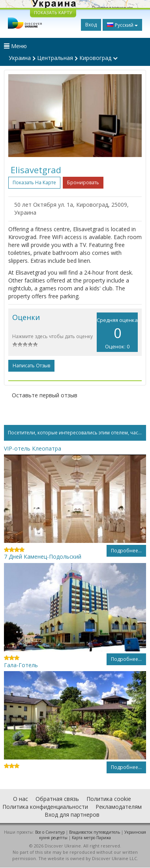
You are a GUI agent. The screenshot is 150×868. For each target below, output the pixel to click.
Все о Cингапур (50, 832)
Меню (15, 46)
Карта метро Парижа (91, 838)
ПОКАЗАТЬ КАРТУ (53, 12)
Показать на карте (34, 182)
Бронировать (83, 182)
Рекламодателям (119, 807)
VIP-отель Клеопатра (33, 448)
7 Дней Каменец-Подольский (43, 557)
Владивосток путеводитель (95, 832)
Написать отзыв (31, 366)
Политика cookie (109, 799)
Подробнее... (126, 551)
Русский (122, 25)
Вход (91, 25)
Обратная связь (57, 799)
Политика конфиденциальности (45, 807)
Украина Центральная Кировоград (63, 58)
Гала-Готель (21, 665)
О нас (21, 799)
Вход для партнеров (72, 815)
